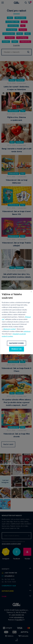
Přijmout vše (16, 349)
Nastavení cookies (10, 329)
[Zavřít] (31, 292)
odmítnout (27, 331)
